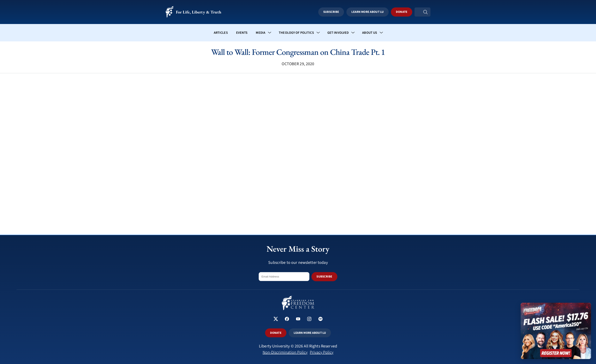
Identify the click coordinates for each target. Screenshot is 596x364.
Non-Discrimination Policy (285, 352)
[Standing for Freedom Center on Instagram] (309, 319)
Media (261, 33)
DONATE (276, 333)
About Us (370, 33)
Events (242, 33)
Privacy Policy (322, 352)
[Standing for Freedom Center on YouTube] (298, 319)
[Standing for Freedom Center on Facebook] (287, 319)
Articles (221, 33)
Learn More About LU (373, 12)
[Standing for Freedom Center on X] (276, 319)
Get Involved (338, 33)
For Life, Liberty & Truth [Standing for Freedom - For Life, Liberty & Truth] (193, 12)
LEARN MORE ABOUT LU (310, 333)
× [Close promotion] (587, 307)
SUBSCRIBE (324, 277)
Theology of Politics (296, 33)
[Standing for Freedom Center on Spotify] (320, 319)
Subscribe (337, 12)
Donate (408, 12)
